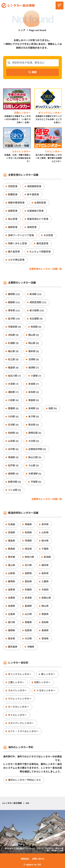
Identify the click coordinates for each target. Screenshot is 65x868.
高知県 (45, 622)
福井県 (45, 565)
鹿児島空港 (42, 243)
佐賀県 (28, 630)
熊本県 (12, 639)
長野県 (28, 573)
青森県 (28, 524)
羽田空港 (13, 186)
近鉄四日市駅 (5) (37, 449)
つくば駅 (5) (14, 490)
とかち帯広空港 (16, 260)
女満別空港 (40, 203)
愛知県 (28, 581)
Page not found (38, 30)
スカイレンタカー (17, 690)
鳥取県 (12, 606)
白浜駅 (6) (13, 425)
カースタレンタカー (18, 707)
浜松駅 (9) (13, 335)
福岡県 (12, 630)
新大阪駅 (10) (37, 310)
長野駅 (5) (13, 474)
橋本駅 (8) (34, 351)
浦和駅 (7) (13, 392)
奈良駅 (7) (34, 384)
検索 (32, 72)
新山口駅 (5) (35, 457)
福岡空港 (13, 227)
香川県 (12, 622)
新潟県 (47, 557)
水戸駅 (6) (13, 449)
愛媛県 (28, 622)
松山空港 (13, 219)
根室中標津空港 (16, 203)
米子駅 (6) (34, 417)
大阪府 (45, 590)
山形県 (45, 532)
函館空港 (13, 211)
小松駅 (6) (13, 400)
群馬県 (12, 549)
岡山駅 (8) (34, 343)
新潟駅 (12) (36, 294)
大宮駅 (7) (13, 384)
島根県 (28, 606)
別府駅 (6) (13, 433)
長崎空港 (32, 227)
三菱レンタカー (16, 682)
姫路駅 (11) (14, 302)
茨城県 (28, 541)
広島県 (12, 614)
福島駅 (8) (13, 368)
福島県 (12, 541)
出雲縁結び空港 (35, 211)
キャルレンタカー (17, 715)
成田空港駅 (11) (38, 302)
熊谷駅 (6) (34, 425)
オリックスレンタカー (20, 674)
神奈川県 (29, 557)
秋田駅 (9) (36, 327)
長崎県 (45, 630)
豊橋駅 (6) (13, 408)
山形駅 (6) (13, 441)
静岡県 (12, 581)
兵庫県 (12, 598)
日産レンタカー (42, 682)
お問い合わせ (38, 859)
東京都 (12, 557)
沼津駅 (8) (34, 359)
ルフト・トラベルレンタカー (23, 731)
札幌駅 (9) (13, 343)
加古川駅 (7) (14, 376)
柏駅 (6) (53, 408)
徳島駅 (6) (34, 400)
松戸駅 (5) (13, 465)
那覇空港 (13, 194)
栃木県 (45, 541)
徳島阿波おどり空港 (38, 219)
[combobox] (32, 63)
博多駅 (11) (14, 310)
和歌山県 (46, 598)
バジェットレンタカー (20, 699)
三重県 (45, 581)
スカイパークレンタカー (21, 723)
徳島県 (45, 614)
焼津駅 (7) (34, 368)
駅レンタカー (48, 674)
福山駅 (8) (13, 351)
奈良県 (28, 598)
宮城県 (12, 532)
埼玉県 (28, 549)
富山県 (12, 565)
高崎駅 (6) (34, 408)
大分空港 (48, 235)
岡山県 (45, 606)
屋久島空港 (14, 252)
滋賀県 (12, 590)
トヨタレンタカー (46, 690)
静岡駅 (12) (14, 294)
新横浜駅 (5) (14, 482)
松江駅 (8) (13, 359)
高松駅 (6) (34, 392)
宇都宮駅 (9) (14, 327)
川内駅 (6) (13, 417)
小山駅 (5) (34, 465)
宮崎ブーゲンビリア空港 (21, 235)
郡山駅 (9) (34, 335)
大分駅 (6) (34, 441)
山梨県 (12, 573)
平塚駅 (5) (36, 482)
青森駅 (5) (13, 457)
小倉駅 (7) (36, 376)
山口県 (28, 614)
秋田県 (28, 532)
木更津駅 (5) (35, 474)
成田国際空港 (34, 186)
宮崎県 (45, 639)
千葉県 (45, 549)
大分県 (28, 639)
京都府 (28, 590)
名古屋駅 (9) (36, 319)
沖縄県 (31, 647)
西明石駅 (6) (35, 433)
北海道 (12, 524)
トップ (22, 30)
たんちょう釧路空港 (40, 252)
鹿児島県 (13, 647)
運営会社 (25, 859)
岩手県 (45, 524)
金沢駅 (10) (14, 319)
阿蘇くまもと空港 (17, 243)
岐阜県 (45, 573)
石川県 (28, 565)
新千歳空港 (33, 194)
